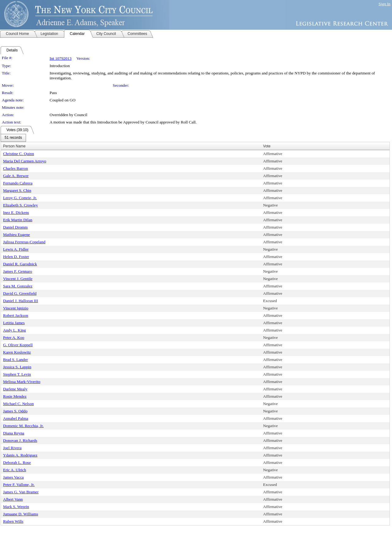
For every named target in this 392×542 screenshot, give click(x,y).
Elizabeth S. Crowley (21, 205)
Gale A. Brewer (16, 176)
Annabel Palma (16, 418)
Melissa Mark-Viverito (22, 382)
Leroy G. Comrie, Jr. (20, 198)
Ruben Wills (13, 521)
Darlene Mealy (15, 389)
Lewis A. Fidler (16, 249)
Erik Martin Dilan (18, 220)
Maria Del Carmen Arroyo (25, 161)
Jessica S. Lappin (17, 367)
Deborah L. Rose (17, 462)
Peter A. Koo (14, 337)
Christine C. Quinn (19, 154)
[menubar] (13, 138)
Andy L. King (14, 330)
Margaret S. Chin (17, 190)
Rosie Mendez (15, 396)
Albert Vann (13, 499)
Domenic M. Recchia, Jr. (23, 426)
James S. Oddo (15, 411)
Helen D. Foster (16, 257)
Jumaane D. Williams (21, 514)
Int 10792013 (60, 58)
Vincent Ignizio (16, 308)
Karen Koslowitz (17, 352)
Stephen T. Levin (17, 374)
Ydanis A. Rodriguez (20, 455)
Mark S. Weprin (16, 507)
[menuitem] (13, 138)
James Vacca (13, 477)
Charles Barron (15, 168)
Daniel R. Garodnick (20, 264)
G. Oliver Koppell (18, 345)
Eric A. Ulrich (15, 470)
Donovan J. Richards (20, 440)
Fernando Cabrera (18, 183)
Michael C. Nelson (18, 404)
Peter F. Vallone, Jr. (19, 485)
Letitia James (14, 323)
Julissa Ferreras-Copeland (24, 242)
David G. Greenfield (20, 293)
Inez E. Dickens (16, 212)
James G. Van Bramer (21, 492)
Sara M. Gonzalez (18, 286)
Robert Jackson (16, 315)
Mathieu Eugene (17, 235)
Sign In (384, 4)
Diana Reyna (14, 433)
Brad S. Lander (15, 360)
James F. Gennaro (18, 271)
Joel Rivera (12, 448)
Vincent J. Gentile (18, 279)
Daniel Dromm (15, 227)
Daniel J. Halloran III (21, 301)
